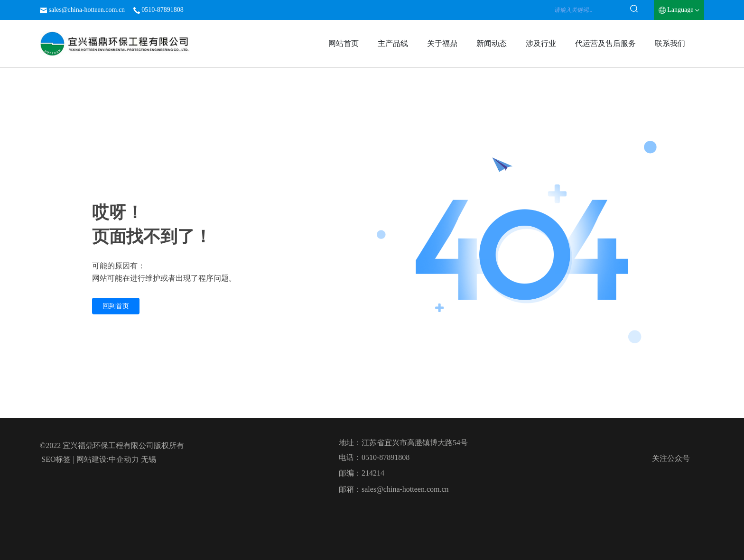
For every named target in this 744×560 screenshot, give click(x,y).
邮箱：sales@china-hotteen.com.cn (394, 489)
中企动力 (124, 459)
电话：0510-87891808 (374, 457)
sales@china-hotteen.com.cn (87, 10)
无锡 (149, 459)
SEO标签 (56, 459)
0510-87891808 (163, 10)
